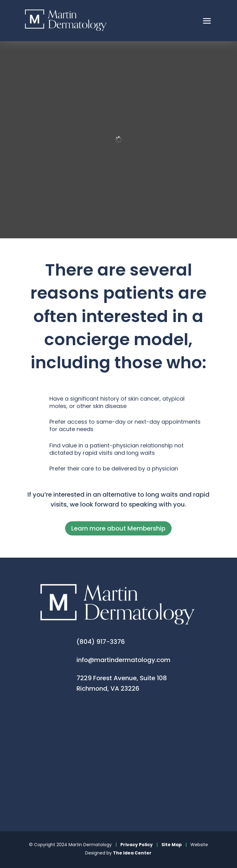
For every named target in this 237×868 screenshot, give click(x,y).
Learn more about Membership (118, 528)
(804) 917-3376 (101, 642)
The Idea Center (132, 853)
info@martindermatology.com (123, 660)
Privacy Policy (137, 845)
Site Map (172, 845)
